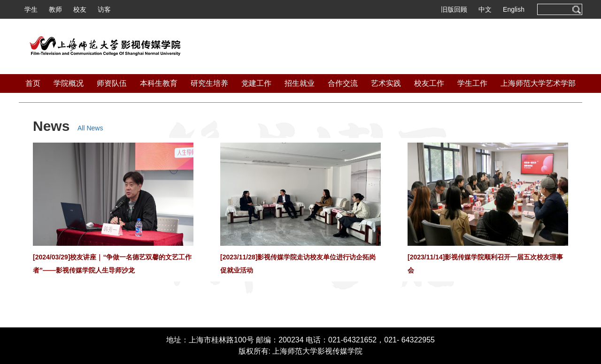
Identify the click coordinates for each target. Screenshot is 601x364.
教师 (55, 9)
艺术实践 (386, 83)
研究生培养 (209, 83)
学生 (31, 9)
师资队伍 (112, 83)
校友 (80, 9)
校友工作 (429, 83)
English (514, 9)
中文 (485, 9)
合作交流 (343, 83)
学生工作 (472, 83)
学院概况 (69, 83)
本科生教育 (159, 83)
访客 (104, 9)
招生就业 (300, 83)
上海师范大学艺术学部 (538, 83)
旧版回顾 (454, 9)
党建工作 (256, 83)
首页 (33, 83)
